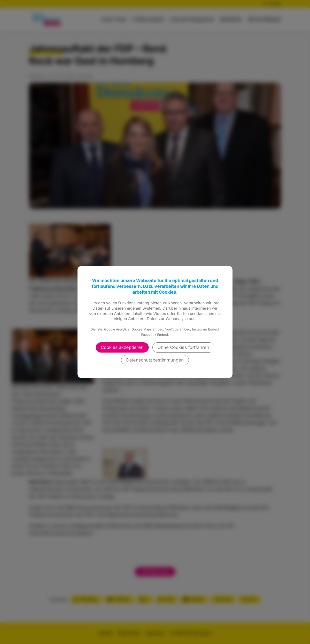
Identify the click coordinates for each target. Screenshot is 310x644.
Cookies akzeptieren (122, 347)
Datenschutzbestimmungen (155, 360)
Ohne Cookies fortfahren (183, 347)
